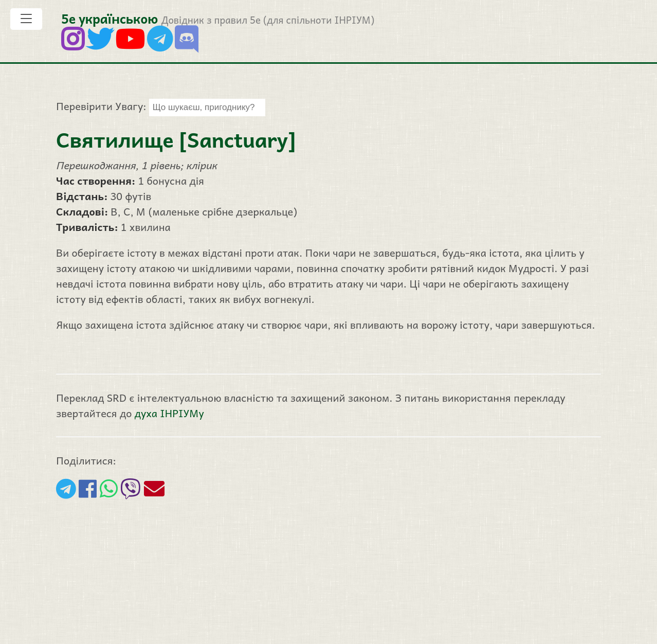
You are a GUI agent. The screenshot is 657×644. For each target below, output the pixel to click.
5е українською (109, 18)
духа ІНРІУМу (169, 413)
